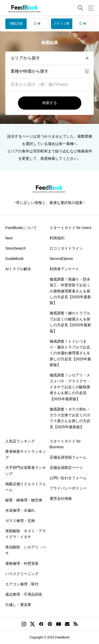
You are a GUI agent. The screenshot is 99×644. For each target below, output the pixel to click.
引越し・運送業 (18, 605)
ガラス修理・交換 (20, 521)
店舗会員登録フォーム (68, 457)
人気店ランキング (20, 441)
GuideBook (14, 259)
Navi (9, 238)
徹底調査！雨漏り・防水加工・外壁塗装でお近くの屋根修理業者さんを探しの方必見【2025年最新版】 (70, 291)
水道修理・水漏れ (20, 510)
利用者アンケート (64, 269)
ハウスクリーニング (22, 574)
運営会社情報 (61, 498)
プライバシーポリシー (68, 488)
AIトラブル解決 (18, 269)
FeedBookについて (21, 228)
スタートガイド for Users (71, 228)
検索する (50, 103)
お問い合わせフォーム (68, 478)
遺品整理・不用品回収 (24, 594)
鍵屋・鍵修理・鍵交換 (24, 500)
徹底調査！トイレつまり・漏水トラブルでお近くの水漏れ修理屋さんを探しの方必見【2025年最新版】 (70, 353)
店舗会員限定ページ (66, 468)
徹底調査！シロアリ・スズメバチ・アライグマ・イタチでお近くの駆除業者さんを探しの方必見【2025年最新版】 (70, 387)
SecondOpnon (62, 259)
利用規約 (57, 238)
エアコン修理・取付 (22, 584)
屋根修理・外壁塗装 (22, 563)
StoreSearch (16, 248)
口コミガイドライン (66, 248)
